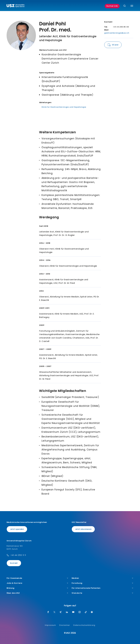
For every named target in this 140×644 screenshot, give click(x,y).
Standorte (103, 593)
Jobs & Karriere (37, 583)
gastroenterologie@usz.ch (117, 33)
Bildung (37, 588)
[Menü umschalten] (132, 6)
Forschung (103, 583)
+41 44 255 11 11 (18, 555)
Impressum (50, 625)
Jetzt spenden (17, 529)
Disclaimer (65, 625)
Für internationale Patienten (103, 588)
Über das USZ (37, 593)
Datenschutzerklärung (84, 625)
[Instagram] (80, 612)
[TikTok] (86, 612)
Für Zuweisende (37, 578)
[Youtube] (73, 612)
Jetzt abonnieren (83, 529)
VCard (115, 45)
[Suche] (125, 6)
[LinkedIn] (67, 612)
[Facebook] (48, 612)
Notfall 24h (112, 6)
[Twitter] (54, 612)
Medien (103, 578)
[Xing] (61, 612)
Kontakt (14, 563)
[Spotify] (92, 612)
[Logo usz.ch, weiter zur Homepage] (16, 6)
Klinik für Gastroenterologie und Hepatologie (64, 107)
